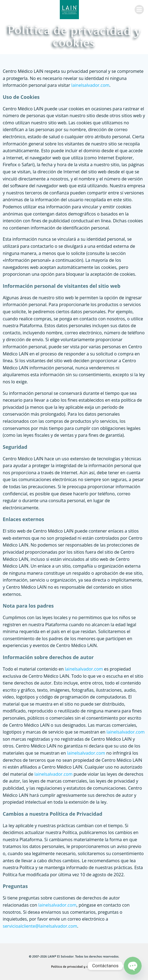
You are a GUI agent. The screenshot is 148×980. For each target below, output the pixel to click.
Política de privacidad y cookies (74, 967)
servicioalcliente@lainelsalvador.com (40, 926)
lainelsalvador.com (90, 85)
